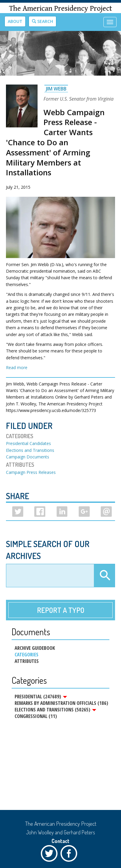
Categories (27, 655)
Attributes (27, 661)
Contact (61, 841)
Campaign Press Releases (31, 472)
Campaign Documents (28, 457)
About (15, 21)
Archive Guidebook (35, 648)
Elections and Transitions (30, 450)
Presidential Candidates (28, 443)
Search (42, 21)
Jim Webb (56, 89)
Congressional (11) (36, 716)
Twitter (51, 855)
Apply (104, 576)
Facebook (70, 855)
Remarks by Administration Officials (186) (61, 703)
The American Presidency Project (61, 8)
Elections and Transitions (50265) (55, 710)
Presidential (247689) (41, 697)
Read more (17, 367)
